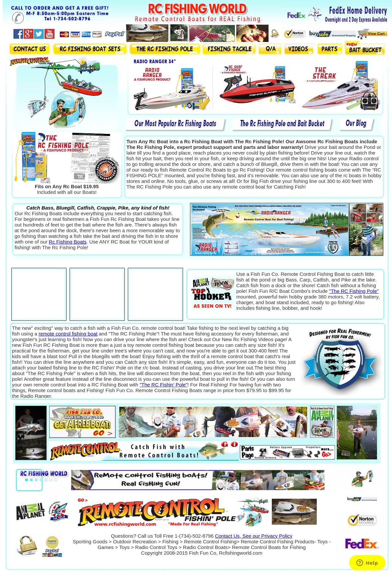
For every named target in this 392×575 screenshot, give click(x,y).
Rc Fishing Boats (68, 242)
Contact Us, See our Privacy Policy (254, 536)
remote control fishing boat (68, 334)
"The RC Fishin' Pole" (164, 385)
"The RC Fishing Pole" (354, 291)
